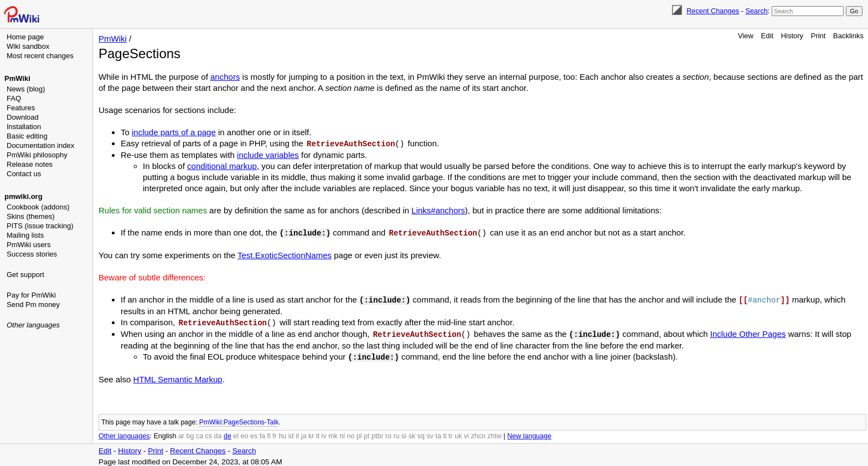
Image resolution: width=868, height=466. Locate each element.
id (291, 433)
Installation (24, 127)
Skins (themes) (31, 216)
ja (304, 433)
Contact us (24, 174)
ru (397, 433)
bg (190, 433)
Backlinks (848, 36)
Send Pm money (33, 304)
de (228, 433)
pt (366, 433)
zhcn (478, 433)
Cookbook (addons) (38, 207)
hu (282, 433)
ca (200, 433)
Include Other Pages (748, 332)
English (165, 433)
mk (333, 433)
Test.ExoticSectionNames (285, 254)
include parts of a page (174, 132)
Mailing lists (25, 235)
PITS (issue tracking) (40, 226)
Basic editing (27, 136)
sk (412, 433)
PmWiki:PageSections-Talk (239, 419)
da (218, 433)
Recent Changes (713, 11)
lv (324, 433)
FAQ (14, 98)
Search (756, 11)
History (792, 36)
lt (318, 433)
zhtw (494, 433)
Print (818, 36)
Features (21, 108)
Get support (25, 275)
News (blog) (26, 89)
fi (269, 433)
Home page (25, 37)
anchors (225, 77)
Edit (767, 36)
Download (23, 117)
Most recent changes (40, 56)
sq (421, 433)
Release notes (30, 164)
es (254, 433)
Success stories (32, 254)
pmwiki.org (24, 196)
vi (466, 433)
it (297, 433)
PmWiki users (29, 245)
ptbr (378, 433)
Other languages (33, 325)
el (236, 433)
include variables (268, 154)
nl (342, 433)
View (746, 36)
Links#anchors (438, 210)
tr (451, 433)
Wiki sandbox (28, 46)
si (404, 433)
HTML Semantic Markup (178, 376)
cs (209, 433)
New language (529, 433)
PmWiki (17, 78)
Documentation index (40, 145)
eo (245, 433)
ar (181, 433)
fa (262, 433)
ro (388, 433)
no (351, 433)
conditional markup (222, 165)
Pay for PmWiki (31, 295)
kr (311, 433)
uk (458, 433)
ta (438, 433)
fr (275, 433)
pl (359, 433)
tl (445, 433)
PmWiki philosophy (37, 155)
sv (430, 433)
